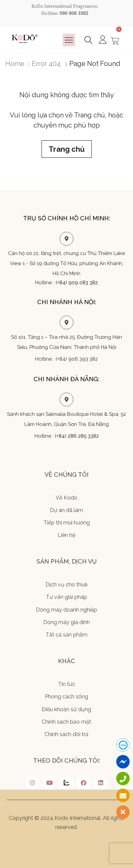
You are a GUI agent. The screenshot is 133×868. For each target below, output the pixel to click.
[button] (69, 40)
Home (15, 64)
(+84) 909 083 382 (77, 283)
